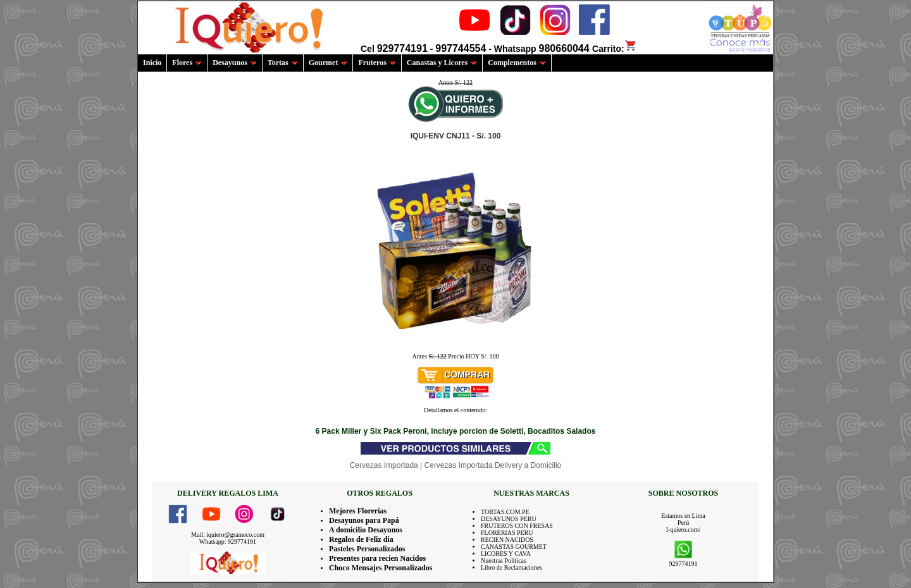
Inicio (152, 63)
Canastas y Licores (442, 63)
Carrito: (615, 49)
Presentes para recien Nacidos (377, 558)
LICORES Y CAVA (506, 554)
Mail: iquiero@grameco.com (228, 535)
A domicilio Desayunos (366, 530)
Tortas (283, 63)
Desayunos (235, 63)
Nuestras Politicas (504, 560)
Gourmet (328, 63)
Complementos (517, 63)
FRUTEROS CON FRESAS (517, 526)
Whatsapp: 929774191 (228, 542)
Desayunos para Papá (364, 520)
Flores (187, 63)
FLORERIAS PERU (507, 533)
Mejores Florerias (358, 511)
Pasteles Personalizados (367, 549)
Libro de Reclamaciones (511, 567)
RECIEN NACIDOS (507, 540)
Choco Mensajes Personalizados (381, 568)
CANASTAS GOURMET (514, 547)
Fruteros (377, 63)
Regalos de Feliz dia (361, 539)
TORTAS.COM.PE (505, 512)
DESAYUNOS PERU (509, 519)
